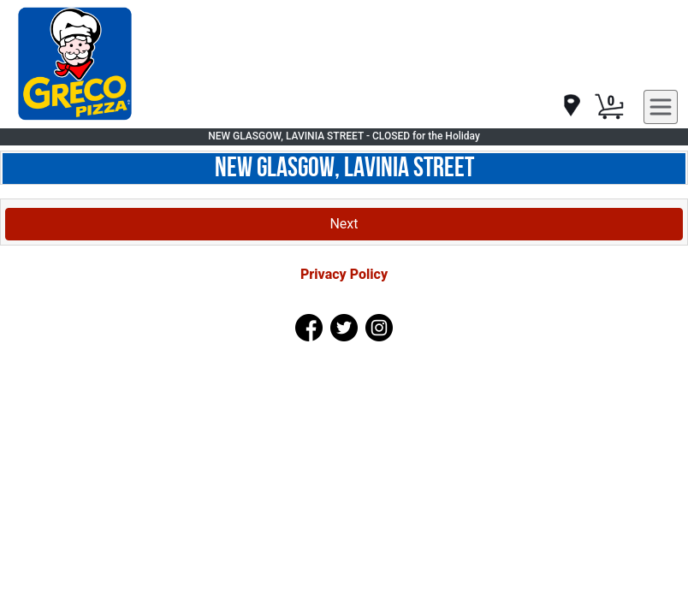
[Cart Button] (609, 107)
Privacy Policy (344, 274)
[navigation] (571, 107)
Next (344, 224)
